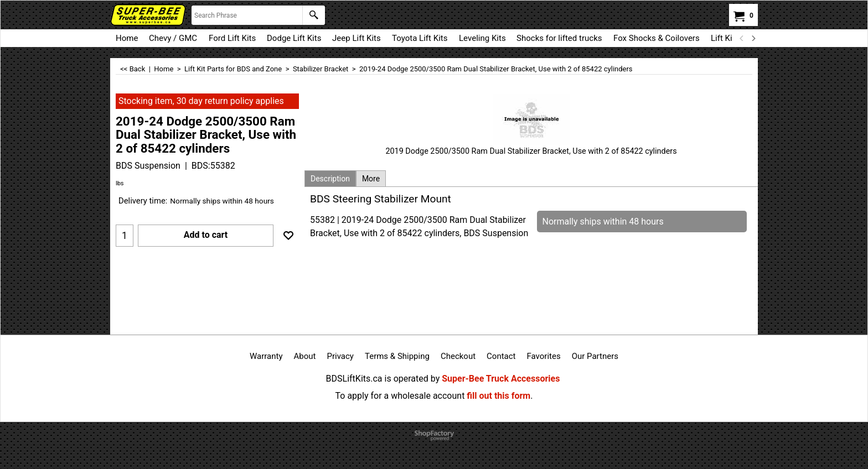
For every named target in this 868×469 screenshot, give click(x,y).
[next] (753, 38)
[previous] (742, 38)
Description (330, 179)
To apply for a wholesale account (400, 396)
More (371, 179)
